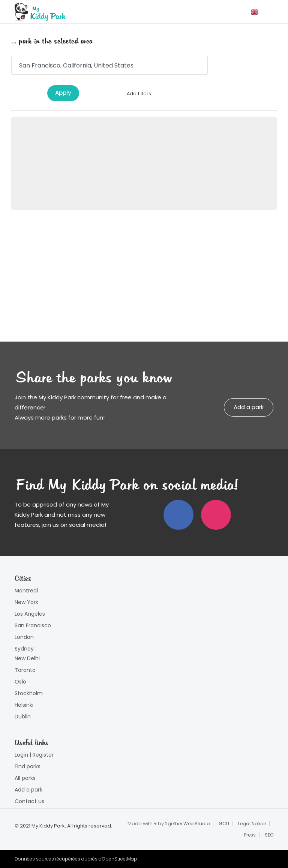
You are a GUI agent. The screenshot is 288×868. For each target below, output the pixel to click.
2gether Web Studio (187, 824)
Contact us (29, 801)
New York (26, 602)
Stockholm (29, 693)
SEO (269, 835)
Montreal (26, 591)
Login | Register (34, 755)
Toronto (25, 670)
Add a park (249, 407)
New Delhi (27, 658)
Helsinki (24, 705)
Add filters (139, 94)
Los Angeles (30, 614)
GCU (224, 824)
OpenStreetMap (120, 859)
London (24, 637)
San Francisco (33, 625)
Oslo (20, 682)
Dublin (23, 717)
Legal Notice (252, 824)
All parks (25, 778)
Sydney (24, 649)
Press (250, 835)
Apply (63, 93)
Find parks (28, 766)
